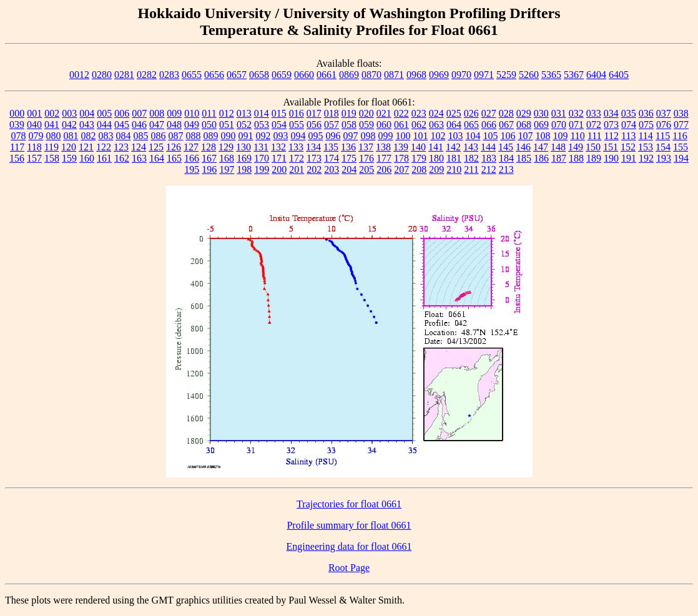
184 (506, 158)
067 (506, 125)
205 (366, 169)
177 (384, 158)
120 (69, 147)
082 (88, 136)
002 (52, 113)
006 (122, 113)
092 (263, 136)
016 (297, 113)
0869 (349, 75)
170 (262, 158)
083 (106, 136)
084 (123, 136)
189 (594, 158)
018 (332, 113)
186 (541, 158)
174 (332, 158)
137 (366, 147)
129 (226, 147)
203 (332, 169)
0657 (237, 75)
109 (560, 136)
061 (401, 125)
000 (17, 113)
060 (384, 125)
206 (384, 169)
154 (663, 147)
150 (593, 147)
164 (157, 158)
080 (53, 136)
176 (366, 158)
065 (471, 125)
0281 (124, 75)
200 (279, 169)
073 (611, 125)
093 (280, 136)
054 (279, 125)
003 (69, 113)
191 (629, 158)
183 (489, 158)
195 (192, 169)
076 (664, 125)
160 (87, 158)
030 (541, 113)
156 (17, 158)
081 (71, 136)
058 (349, 125)
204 (349, 169)
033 (594, 113)
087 (175, 136)
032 (576, 113)
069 (541, 125)
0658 (259, 75)
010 (192, 113)
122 (104, 147)
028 (506, 113)
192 (646, 158)
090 (228, 136)
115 (663, 136)
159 (69, 158)
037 (664, 113)
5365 (551, 75)
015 (279, 113)
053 (262, 125)
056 (314, 125)
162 (122, 158)
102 (438, 136)
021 (384, 113)
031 (559, 113)
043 (87, 125)
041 (52, 125)
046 (139, 125)
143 (471, 147)
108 (543, 136)
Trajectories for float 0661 (349, 504)
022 (401, 113)
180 (436, 158)
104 (473, 136)
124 (139, 147)
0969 (439, 75)
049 (192, 125)
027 (489, 113)
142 (453, 147)
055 (297, 125)
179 (419, 158)
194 (681, 158)
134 (313, 147)
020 (366, 113)
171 (279, 158)
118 (34, 147)
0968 (416, 75)
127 (191, 147)
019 (349, 113)
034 (611, 113)
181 (454, 158)
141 (436, 147)
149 (576, 147)
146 (523, 147)
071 (576, 125)
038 (681, 113)
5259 (506, 75)
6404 (596, 75)
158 (52, 158)
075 (646, 125)
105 (490, 136)
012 (227, 113)
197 (227, 169)
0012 (79, 75)
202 (314, 169)
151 (611, 147)
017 (314, 113)
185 (524, 158)
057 (332, 125)
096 (333, 136)
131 (261, 147)
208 (419, 169)
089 (210, 136)
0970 (461, 75)
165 (174, 158)
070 (559, 125)
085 (140, 136)
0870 (371, 75)
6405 (619, 75)
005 (104, 113)
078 (18, 136)
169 (244, 158)
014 (262, 113)
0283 (169, 75)
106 (508, 136)
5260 (529, 75)
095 (315, 136)
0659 (282, 75)
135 (331, 147)
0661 (327, 75)
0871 (394, 75)
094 (298, 136)
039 (17, 125)
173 (314, 158)
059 (366, 125)
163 (139, 158)
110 (577, 136)
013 (244, 113)
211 (471, 169)
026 (471, 113)
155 (681, 147)
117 (17, 147)
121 (86, 147)
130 (243, 147)
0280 (102, 75)
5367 (574, 75)
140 (418, 147)
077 (681, 125)
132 (278, 147)
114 (645, 136)
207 (401, 169)
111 (595, 136)
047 (157, 125)
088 (193, 136)
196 (209, 169)
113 (628, 136)
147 (541, 147)
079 (36, 136)
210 (454, 169)
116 (680, 136)
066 (489, 125)
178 (401, 158)
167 (209, 158)
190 (611, 158)
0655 (192, 75)
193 (664, 158)
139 (401, 147)
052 (244, 125)
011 (209, 113)
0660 (304, 75)
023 (419, 113)
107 (525, 136)
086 (158, 136)
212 (489, 169)
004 (87, 113)
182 (471, 158)
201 (297, 169)
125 (156, 147)
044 (104, 125)
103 (455, 136)
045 (122, 125)
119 (52, 147)
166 (192, 158)
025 (454, 113)
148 (558, 147)
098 (368, 136)
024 (436, 113)
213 (506, 169)
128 (209, 147)
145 (506, 147)
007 (139, 113)
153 (646, 147)
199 (262, 169)
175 (349, 158)
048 (174, 125)
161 (104, 158)
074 (629, 125)
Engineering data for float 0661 (349, 546)
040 (34, 125)
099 (385, 136)
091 (245, 136)
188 (576, 158)
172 (297, 158)
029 (524, 113)
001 (34, 113)
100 (403, 136)
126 (174, 147)
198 (244, 169)
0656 (214, 75)
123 (121, 147)
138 (383, 147)
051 (227, 125)
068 (524, 125)
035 (629, 113)
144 (488, 147)
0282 (147, 75)
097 (350, 136)
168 (227, 158)
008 (157, 113)
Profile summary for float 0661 (349, 525)
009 (174, 113)
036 (646, 113)
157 (34, 158)
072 (594, 125)
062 (419, 125)
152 (628, 147)
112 (612, 136)
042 (69, 125)
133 (296, 147)
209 (436, 169)
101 (420, 136)
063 (436, 125)
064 (454, 125)
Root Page (349, 568)
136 (348, 147)
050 (209, 125)
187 (559, 158)
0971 (484, 75)
